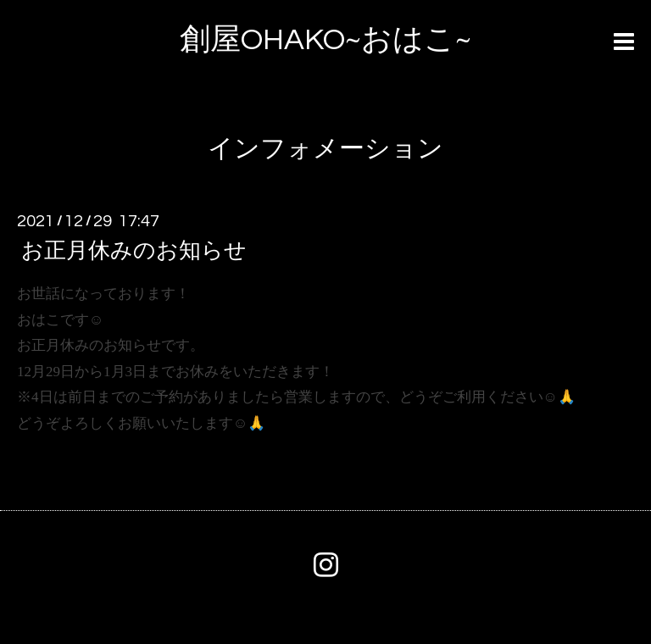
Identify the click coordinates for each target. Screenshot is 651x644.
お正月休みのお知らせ (134, 251)
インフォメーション (325, 149)
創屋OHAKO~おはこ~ (325, 40)
